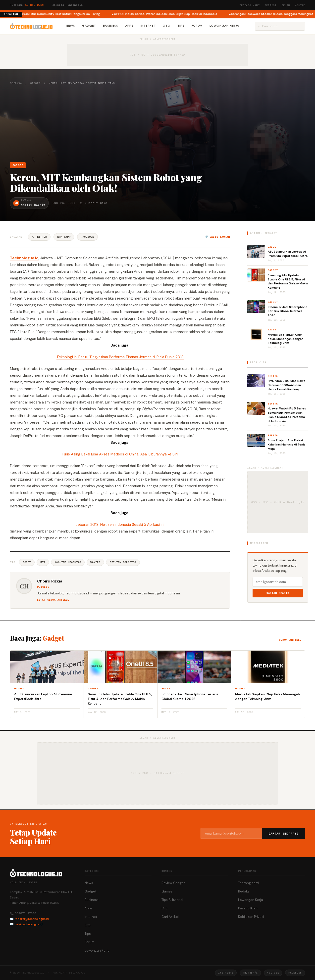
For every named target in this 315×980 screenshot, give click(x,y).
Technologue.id (24, 258)
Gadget (89, 26)
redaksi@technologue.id (32, 919)
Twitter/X (250, 973)
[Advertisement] (157, 124)
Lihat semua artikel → (55, 600)
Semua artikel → (292, 640)
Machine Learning (68, 562)
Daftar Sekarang (284, 834)
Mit (43, 562)
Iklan (286, 5)
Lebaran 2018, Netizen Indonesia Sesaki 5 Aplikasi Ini (120, 525)
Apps (129, 26)
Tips (181, 26)
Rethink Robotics (123, 562)
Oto (166, 26)
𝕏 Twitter (39, 237)
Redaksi (271, 5)
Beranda (16, 83)
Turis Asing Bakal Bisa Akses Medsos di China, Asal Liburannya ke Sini (120, 454)
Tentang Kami (250, 5)
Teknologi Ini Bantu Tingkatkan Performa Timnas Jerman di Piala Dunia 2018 (120, 357)
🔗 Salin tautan (217, 237)
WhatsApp (64, 237)
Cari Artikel (170, 917)
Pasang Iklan (248, 908)
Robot (27, 562)
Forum (197, 26)
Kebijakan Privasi (251, 917)
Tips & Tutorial (172, 900)
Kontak (300, 5)
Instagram (226, 973)
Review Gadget (173, 883)
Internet (148, 26)
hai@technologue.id (28, 924)
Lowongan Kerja (224, 26)
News (71, 26)
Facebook (87, 237)
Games (167, 891)
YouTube (273, 973)
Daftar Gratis (278, 593)
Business (111, 26)
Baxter (95, 562)
